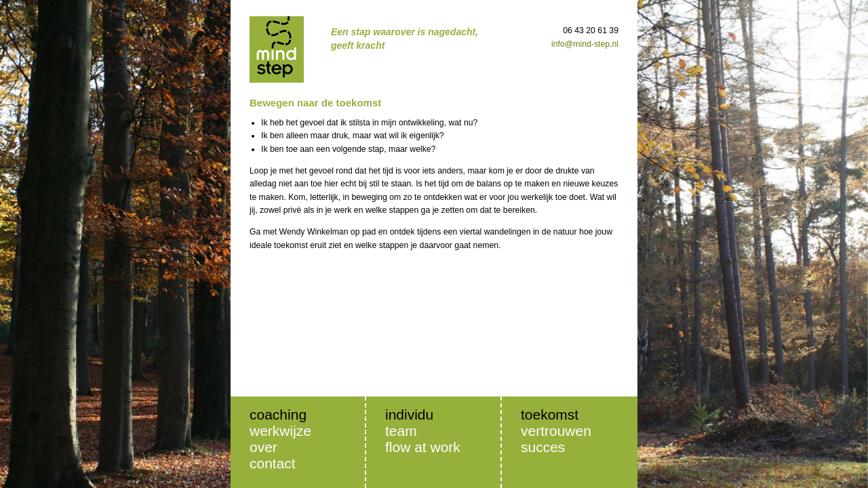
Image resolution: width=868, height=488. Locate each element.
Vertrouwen (556, 431)
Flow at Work (423, 447)
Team (401, 431)
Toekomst (550, 414)
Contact (273, 463)
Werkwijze (280, 431)
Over (263, 447)
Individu (409, 414)
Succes (543, 447)
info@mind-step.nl (585, 44)
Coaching (278, 414)
